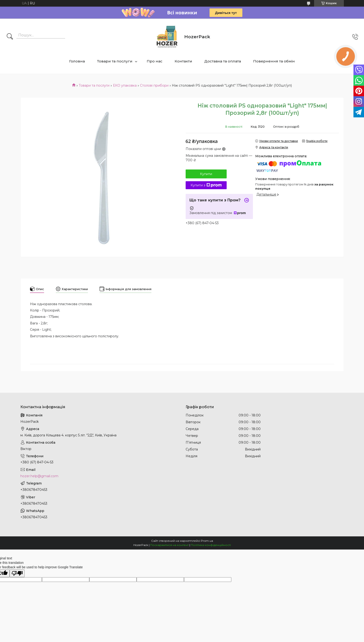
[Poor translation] (17, 573)
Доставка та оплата (223, 61)
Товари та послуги (115, 61)
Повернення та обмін (274, 61)
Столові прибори (154, 85)
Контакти (183, 61)
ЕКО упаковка (125, 85)
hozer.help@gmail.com (39, 476)
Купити (206, 174)
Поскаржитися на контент (169, 545)
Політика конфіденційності (211, 545)
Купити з (206, 185)
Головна (77, 61)
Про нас (155, 61)
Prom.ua (207, 541)
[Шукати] (10, 37)
